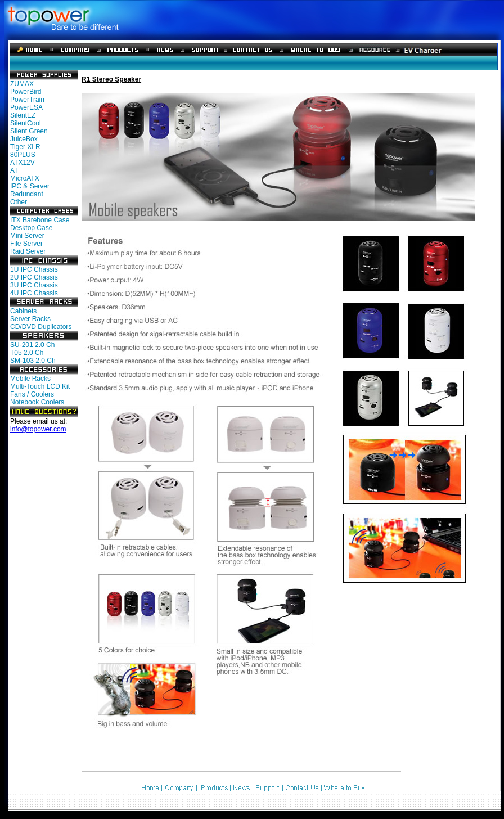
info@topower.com (38, 429)
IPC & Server (30, 186)
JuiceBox (24, 139)
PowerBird (26, 92)
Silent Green (29, 131)
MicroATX (25, 178)
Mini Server (27, 236)
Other (19, 202)
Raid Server (28, 251)
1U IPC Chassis (34, 269)
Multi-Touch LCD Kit (40, 386)
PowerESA (26, 107)
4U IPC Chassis (34, 293)
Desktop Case (31, 228)
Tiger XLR (25, 147)
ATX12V (22, 163)
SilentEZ (23, 115)
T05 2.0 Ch (27, 353)
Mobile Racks (30, 379)
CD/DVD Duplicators (41, 327)
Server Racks (30, 319)
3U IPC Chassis (34, 285)
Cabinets (23, 311)
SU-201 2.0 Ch (32, 345)
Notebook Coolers (37, 402)
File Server (26, 244)
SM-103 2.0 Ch (33, 361)
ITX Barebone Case (40, 220)
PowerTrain (27, 100)
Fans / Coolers (32, 394)
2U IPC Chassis (34, 277)
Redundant (27, 194)
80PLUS (23, 155)
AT (14, 170)
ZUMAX (22, 84)
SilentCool (26, 123)
